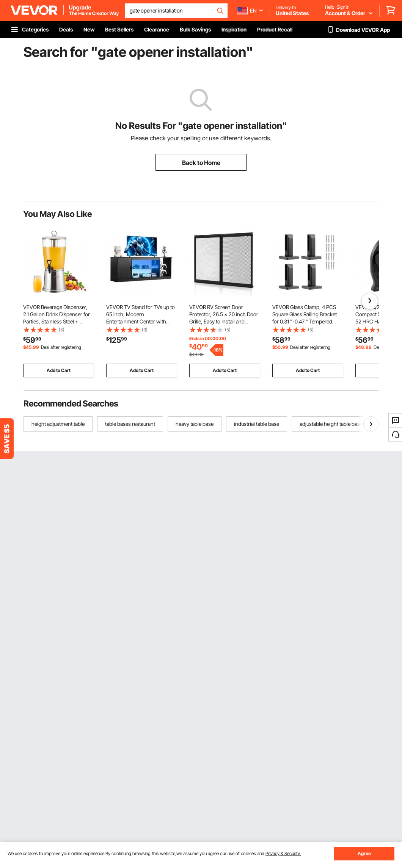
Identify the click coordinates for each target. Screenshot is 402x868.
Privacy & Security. (283, 853)
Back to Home (201, 163)
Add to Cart (59, 370)
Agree (364, 853)
